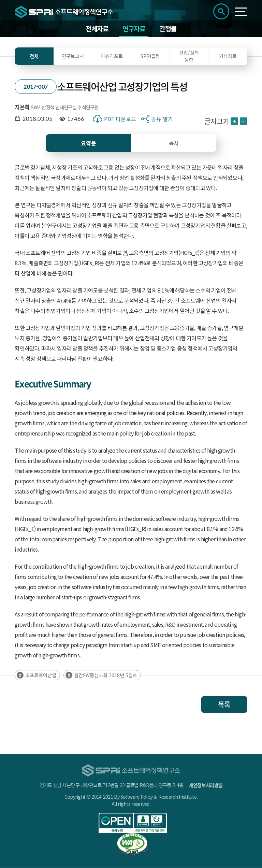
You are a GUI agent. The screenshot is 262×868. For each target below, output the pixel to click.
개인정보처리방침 (206, 785)
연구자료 (134, 29)
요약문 (89, 143)
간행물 (168, 29)
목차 (174, 143)
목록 (224, 705)
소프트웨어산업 (41, 675)
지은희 (22, 107)
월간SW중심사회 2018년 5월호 (106, 675)
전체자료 (97, 29)
